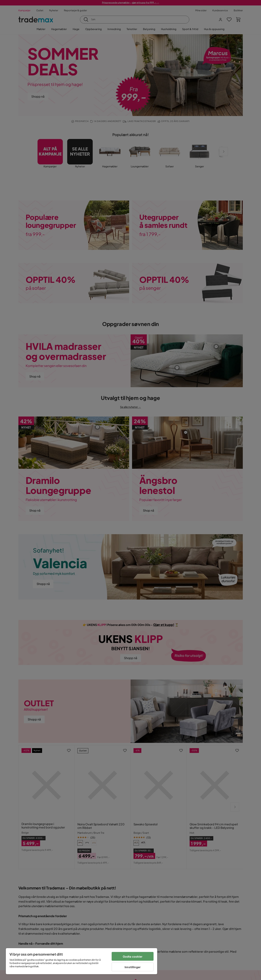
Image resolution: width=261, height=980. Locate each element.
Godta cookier (133, 956)
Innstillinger (133, 967)
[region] (82, 961)
